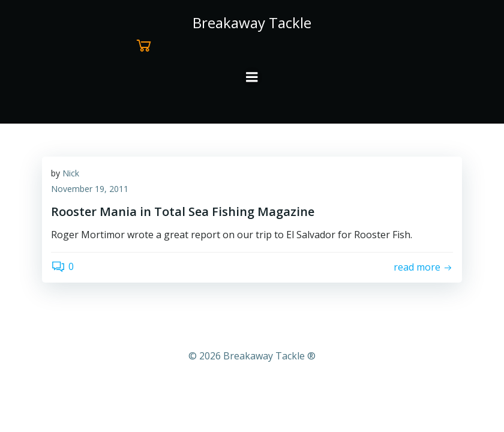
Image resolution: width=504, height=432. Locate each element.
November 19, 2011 (90, 189)
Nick (71, 173)
